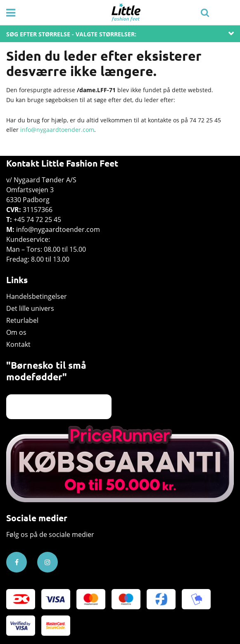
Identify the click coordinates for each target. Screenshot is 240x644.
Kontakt (18, 344)
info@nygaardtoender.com (57, 130)
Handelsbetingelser (37, 296)
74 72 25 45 (205, 120)
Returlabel (22, 320)
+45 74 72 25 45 (37, 219)
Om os (16, 332)
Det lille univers (30, 308)
